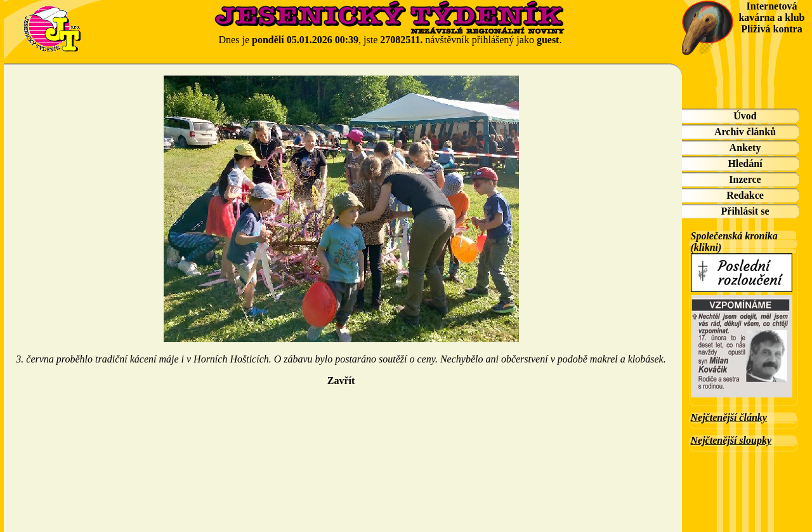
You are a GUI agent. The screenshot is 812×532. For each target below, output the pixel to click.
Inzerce (745, 179)
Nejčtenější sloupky (731, 440)
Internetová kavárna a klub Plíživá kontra (771, 17)
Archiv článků (745, 132)
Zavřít (341, 381)
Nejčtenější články (729, 417)
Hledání (745, 163)
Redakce (745, 195)
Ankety (745, 148)
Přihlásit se (745, 211)
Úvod (745, 116)
